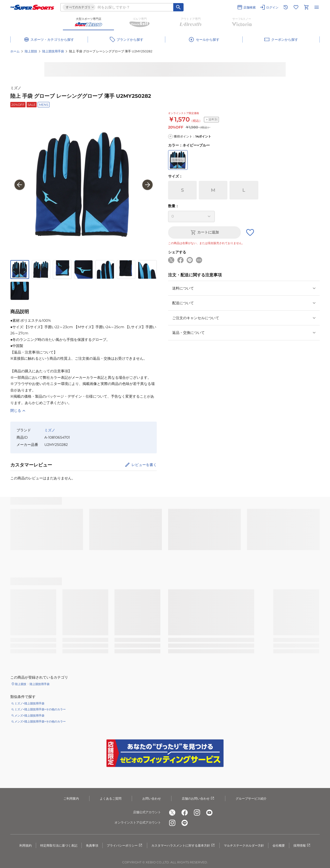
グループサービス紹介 (251, 798)
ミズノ (16, 88)
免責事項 (92, 845)
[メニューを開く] (317, 7)
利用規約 (26, 845)
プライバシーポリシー (125, 846)
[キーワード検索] (178, 7)
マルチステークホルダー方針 (244, 845)
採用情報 (302, 846)
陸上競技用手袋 (53, 51)
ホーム (15, 51)
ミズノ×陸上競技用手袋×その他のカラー (40, 709)
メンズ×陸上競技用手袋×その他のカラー (40, 721)
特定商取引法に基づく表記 (59, 845)
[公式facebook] (185, 813)
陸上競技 (31, 51)
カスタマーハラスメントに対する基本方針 (183, 846)
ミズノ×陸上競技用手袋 (29, 703)
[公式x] (172, 813)
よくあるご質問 (111, 798)
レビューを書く (144, 465)
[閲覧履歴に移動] (286, 7)
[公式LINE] (185, 823)
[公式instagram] (197, 813)
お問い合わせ (152, 798)
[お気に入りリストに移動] (296, 7)
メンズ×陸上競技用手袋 (29, 716)
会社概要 (279, 845)
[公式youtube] (209, 813)
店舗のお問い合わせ (198, 799)
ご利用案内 (71, 798)
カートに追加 (204, 232)
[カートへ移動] (306, 7)
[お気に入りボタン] (250, 232)
